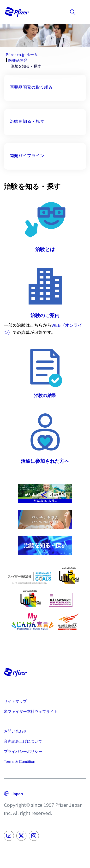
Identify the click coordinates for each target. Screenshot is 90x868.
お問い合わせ (15, 731)
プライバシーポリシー (23, 752)
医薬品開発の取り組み (31, 87)
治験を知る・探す (27, 121)
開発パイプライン (27, 155)
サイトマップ (15, 701)
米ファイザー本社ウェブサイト (31, 712)
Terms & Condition (20, 762)
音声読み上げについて (23, 741)
